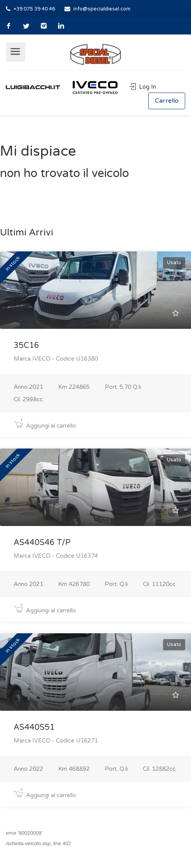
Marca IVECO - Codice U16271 (56, 741)
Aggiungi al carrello (45, 426)
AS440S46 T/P (42, 543)
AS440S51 (34, 727)
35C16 (26, 345)
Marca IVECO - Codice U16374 (56, 556)
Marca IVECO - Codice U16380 (56, 359)
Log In (143, 87)
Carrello (167, 101)
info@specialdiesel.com (102, 9)
